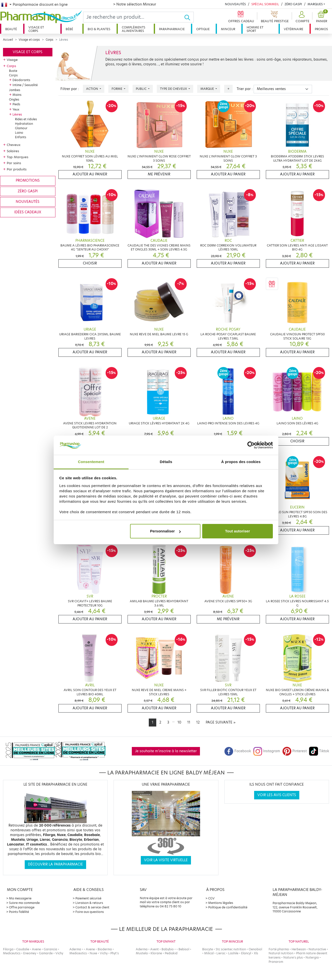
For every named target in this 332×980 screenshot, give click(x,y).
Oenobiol (255, 949)
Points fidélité (19, 912)
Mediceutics (12, 953)
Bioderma (105, 949)
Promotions (28, 181)
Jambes (15, 90)
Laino (19, 133)
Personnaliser (165, 531)
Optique (203, 29)
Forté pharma (279, 949)
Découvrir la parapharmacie (55, 864)
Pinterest (295, 751)
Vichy (59, 953)
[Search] (134, 17)
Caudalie (23, 949)
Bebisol (184, 949)
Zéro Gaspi (293, 4)
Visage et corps (36, 29)
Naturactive (317, 949)
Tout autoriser (238, 531)
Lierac (221, 953)
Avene (36, 949)
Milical (209, 953)
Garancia (50, 949)
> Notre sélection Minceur (135, 4)
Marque (208, 89)
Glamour (21, 128)
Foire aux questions (90, 912)
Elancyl (246, 953)
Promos (321, 29)
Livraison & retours (89, 903)
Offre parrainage (22, 907)
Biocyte (208, 949)
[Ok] (189, 17)
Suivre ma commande (24, 903)
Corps (50, 40)
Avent (155, 949)
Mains (17, 95)
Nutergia (312, 957)
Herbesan (299, 949)
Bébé (69, 29)
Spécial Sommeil (265, 4)
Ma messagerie (20, 898)
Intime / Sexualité (25, 85)
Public (142, 89)
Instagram (267, 751)
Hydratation (24, 124)
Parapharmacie (172, 29)
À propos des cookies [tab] (241, 462)
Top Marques (17, 157)
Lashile (233, 953)
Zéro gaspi (28, 191)
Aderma (75, 949)
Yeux (16, 109)
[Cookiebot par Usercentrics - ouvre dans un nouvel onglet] (251, 445)
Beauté (11, 29)
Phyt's (115, 953)
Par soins (14, 163)
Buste (13, 71)
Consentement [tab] (91, 462)
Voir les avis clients (277, 795)
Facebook (238, 751)
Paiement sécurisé (88, 898)
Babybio (168, 949)
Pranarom (276, 962)
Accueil (8, 40)
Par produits (17, 169)
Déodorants (21, 80)
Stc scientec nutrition (231, 949)
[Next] (221, 723)
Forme (117, 89)
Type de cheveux (174, 89)
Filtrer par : (70, 89)
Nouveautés (235, 4)
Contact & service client (92, 907)
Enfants (21, 137)
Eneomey (30, 953)
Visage (12, 60)
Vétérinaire (294, 29)
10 (179, 722)
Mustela (142, 953)
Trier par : (245, 89)
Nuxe (93, 953)
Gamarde (46, 953)
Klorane (156, 953)
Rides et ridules (26, 119)
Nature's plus (293, 957)
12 (198, 722)
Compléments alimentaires (134, 29)
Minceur (228, 29)
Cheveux (14, 145)
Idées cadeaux (28, 212)
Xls (256, 953)
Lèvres (17, 114)
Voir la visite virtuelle (166, 860)
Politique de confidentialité (228, 907)
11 (189, 722)
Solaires (13, 151)
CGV (211, 898)
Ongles (14, 99)
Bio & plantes (99, 29)
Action (92, 89)
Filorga (8, 949)
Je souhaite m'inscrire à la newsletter (166, 751)
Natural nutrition (281, 953)
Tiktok (319, 751)
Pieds (16, 104)
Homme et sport (255, 29)
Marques (315, 4)
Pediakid (171, 953)
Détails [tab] (166, 462)
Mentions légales (221, 903)
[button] (302, 17)
